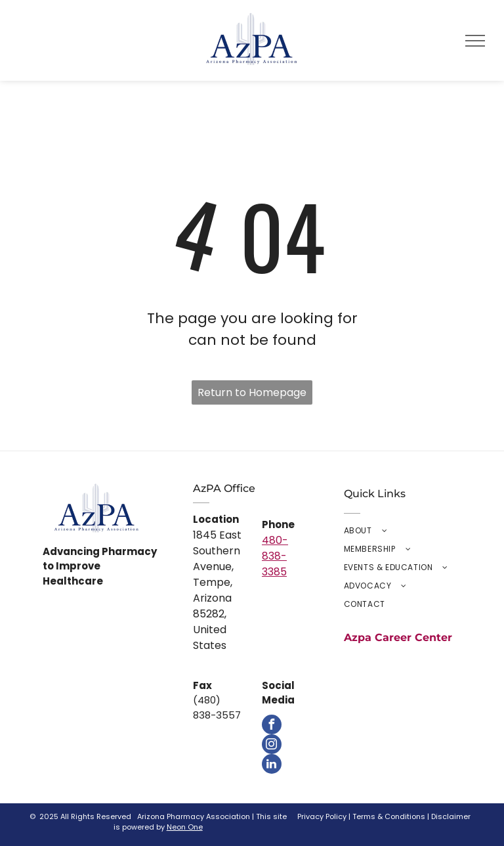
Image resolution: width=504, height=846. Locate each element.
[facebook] (272, 724)
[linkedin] (272, 764)
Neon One (185, 827)
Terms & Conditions (389, 816)
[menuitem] (403, 531)
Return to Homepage (252, 392)
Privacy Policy (322, 816)
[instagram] (272, 744)
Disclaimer (451, 816)
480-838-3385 (275, 556)
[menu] (475, 41)
